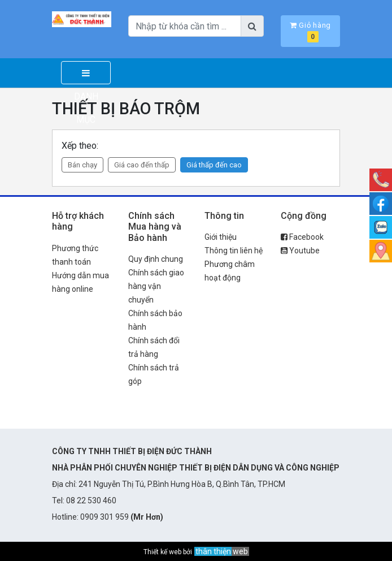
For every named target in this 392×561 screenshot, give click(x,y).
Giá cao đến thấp (142, 165)
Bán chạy (82, 165)
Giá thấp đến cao (214, 165)
